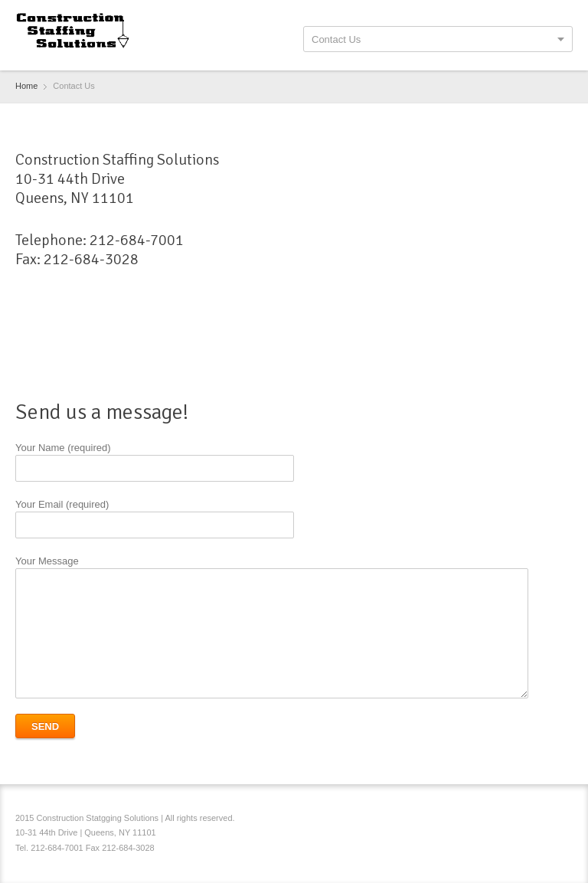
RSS (563, 820)
